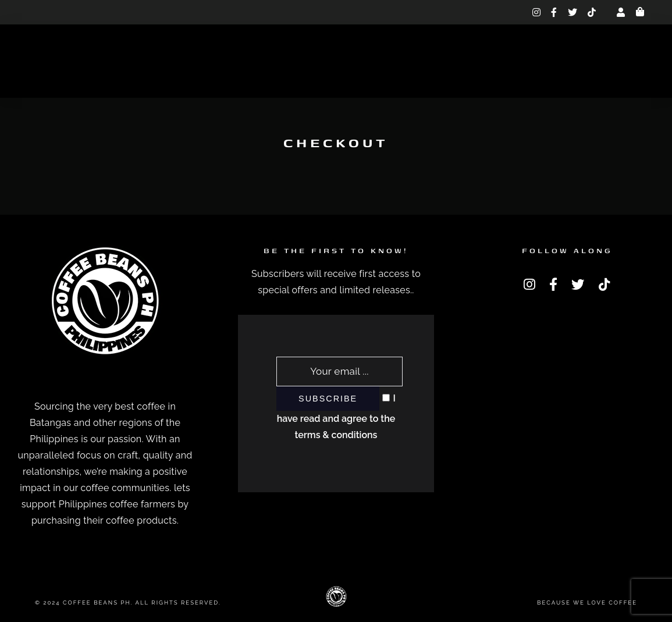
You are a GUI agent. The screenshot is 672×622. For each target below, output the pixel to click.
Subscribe (328, 399)
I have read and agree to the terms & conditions (336, 417)
